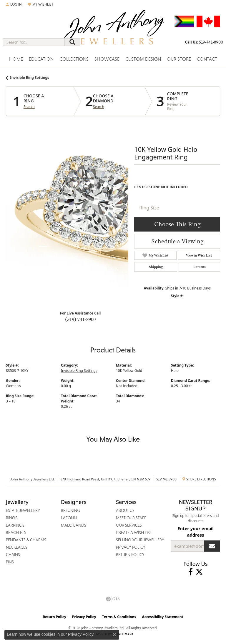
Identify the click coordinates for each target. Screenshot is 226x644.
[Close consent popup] (114, 635)
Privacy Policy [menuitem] (131, 547)
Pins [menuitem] (10, 562)
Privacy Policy (84, 617)
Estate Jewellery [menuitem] (23, 510)
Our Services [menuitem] (129, 525)
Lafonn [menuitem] (69, 518)
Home (16, 59)
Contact (207, 59)
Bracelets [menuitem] (16, 532)
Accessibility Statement (162, 617)
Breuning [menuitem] (71, 510)
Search (29, 107)
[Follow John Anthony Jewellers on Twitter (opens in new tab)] (199, 572)
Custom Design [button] (143, 59)
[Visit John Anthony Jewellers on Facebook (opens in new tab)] (191, 572)
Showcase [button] (107, 59)
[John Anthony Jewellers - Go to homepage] (113, 31)
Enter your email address (196, 532)
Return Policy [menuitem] (130, 555)
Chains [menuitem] (13, 555)
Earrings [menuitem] (15, 525)
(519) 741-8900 (80, 319)
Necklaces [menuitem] (17, 547)
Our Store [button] (179, 59)
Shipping (156, 267)
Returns (200, 267)
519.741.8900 (166, 479)
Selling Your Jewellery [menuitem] (140, 540)
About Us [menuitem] (125, 510)
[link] (204, 42)
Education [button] (41, 59)
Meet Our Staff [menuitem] (131, 518)
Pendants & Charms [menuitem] (26, 540)
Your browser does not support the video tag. (94, 213)
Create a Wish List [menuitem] (134, 532)
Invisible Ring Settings (30, 78)
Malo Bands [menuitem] (74, 525)
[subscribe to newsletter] (212, 546)
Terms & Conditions (119, 617)
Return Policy (54, 617)
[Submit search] (72, 42)
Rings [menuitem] (12, 518)
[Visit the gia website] (113, 599)
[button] (14, 4)
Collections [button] (74, 59)
